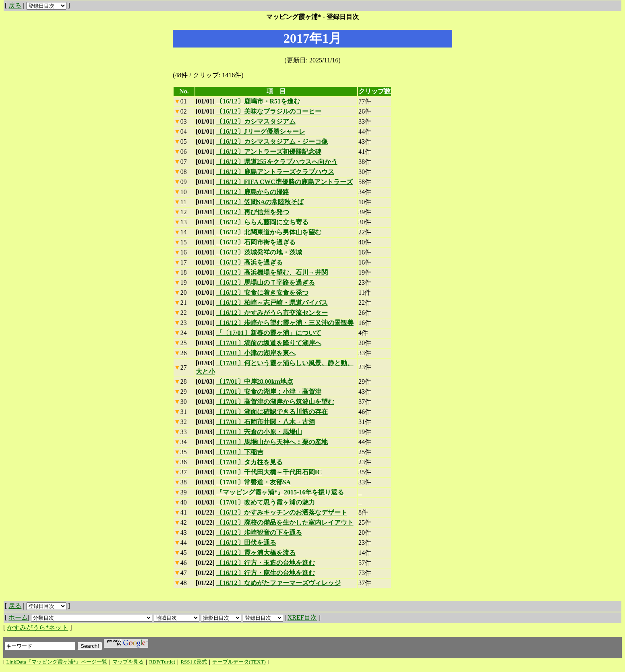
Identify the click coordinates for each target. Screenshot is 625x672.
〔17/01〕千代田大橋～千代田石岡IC (269, 472)
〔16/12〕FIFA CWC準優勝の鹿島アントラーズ (285, 182)
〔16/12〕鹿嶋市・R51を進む (258, 101)
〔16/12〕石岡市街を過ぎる (256, 242)
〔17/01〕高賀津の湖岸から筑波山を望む (275, 402)
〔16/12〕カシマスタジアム (256, 121)
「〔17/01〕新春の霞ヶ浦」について (269, 333)
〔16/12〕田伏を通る (246, 543)
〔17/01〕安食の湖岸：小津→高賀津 (269, 392)
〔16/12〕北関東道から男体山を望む (269, 232)
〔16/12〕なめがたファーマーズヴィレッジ (278, 583)
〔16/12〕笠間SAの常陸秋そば (260, 202)
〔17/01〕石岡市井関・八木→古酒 (265, 422)
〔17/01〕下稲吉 (240, 452)
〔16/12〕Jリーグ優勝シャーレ (261, 131)
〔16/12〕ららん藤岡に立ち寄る (262, 222)
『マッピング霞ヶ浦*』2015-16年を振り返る (280, 492)
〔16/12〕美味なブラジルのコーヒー (269, 111)
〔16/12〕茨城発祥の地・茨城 (259, 252)
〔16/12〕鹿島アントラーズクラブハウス (275, 172)
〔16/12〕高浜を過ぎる (249, 262)
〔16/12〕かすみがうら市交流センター (272, 313)
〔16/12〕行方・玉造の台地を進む (265, 563)
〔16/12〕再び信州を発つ (252, 212)
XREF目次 (302, 617)
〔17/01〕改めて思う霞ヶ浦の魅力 (265, 502)
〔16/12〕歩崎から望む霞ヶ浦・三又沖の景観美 (285, 323)
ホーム (18, 617)
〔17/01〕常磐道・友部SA (254, 482)
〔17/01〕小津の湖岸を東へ (256, 353)
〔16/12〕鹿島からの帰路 (252, 192)
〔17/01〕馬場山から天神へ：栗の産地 (272, 442)
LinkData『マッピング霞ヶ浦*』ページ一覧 (57, 662)
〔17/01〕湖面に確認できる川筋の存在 (272, 412)
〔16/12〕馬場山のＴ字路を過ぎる (265, 282)
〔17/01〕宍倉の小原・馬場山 (259, 432)
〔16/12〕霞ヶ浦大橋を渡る (256, 553)
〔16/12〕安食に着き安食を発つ (262, 293)
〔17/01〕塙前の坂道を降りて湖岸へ (269, 343)
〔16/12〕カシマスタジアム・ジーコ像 (272, 142)
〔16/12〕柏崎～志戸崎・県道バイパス (272, 303)
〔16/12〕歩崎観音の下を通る (259, 532)
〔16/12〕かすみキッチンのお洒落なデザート (281, 512)
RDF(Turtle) (162, 662)
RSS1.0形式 (194, 662)
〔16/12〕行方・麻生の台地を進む (265, 573)
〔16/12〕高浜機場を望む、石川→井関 (272, 272)
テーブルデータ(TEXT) (239, 662)
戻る (15, 5)
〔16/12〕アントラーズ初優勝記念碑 (269, 152)
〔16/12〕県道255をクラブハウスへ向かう (277, 162)
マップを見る (128, 662)
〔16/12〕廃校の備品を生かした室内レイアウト (285, 522)
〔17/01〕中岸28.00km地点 (255, 381)
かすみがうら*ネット (37, 628)
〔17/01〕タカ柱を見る (249, 462)
